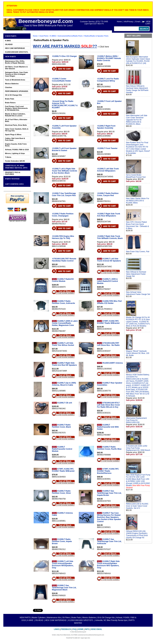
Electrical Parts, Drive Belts (16, 125)
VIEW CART (148, 23)
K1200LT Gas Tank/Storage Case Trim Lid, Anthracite (109, 541)
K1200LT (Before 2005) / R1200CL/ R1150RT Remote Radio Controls (109, 58)
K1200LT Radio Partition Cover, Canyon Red (108, 194)
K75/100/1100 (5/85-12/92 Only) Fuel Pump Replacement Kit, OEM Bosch (138, 448)
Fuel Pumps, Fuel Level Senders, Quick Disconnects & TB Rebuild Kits (16, 108)
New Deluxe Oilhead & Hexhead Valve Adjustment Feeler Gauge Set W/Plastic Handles (137, 89)
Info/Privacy (129, 22)
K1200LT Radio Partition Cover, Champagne (63, 215)
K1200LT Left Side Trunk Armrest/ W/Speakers (108, 170)
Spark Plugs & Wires (13, 135)
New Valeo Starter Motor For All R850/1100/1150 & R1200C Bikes (138, 201)
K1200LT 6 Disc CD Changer (65, 56)
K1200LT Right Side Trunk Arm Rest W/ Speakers (64, 364)
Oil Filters (66, 618)
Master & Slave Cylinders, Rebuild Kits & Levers (15, 115)
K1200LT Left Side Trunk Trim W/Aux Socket (63, 344)
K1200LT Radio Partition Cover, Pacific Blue (109, 448)
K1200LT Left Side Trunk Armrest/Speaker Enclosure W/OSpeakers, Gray (63, 565)
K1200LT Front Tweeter (107, 148)
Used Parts (11, 36)
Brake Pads (10, 99)
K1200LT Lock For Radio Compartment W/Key (108, 80)
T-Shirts (8, 157)
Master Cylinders (39, 618)
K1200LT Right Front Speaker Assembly (106, 127)
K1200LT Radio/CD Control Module (63, 280)
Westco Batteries (12, 84)
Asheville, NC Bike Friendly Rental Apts (16, 167)
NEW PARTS (10, 57)
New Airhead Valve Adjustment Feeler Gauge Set (138, 293)
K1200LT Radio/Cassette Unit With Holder (108, 427)
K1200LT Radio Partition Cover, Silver (61, 492)
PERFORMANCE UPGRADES (17, 91)
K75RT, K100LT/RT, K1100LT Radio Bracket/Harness (108, 471)
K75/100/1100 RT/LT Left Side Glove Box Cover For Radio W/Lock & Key (109, 405)
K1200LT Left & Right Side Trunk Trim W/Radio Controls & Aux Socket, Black (65, 171)
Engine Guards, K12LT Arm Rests (16, 145)
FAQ (75, 629)
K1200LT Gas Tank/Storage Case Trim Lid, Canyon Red (64, 194)
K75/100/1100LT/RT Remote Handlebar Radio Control (64, 260)
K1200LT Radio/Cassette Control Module (62, 449)
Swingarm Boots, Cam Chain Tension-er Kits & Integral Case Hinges (16, 74)
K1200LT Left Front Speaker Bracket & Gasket (64, 149)
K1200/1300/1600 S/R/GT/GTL (17, 52)
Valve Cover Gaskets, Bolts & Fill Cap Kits (17, 130)
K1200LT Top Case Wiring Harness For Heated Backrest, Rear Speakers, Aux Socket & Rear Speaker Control (109, 517)
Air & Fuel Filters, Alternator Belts (16, 120)
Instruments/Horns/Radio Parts (70, 36)
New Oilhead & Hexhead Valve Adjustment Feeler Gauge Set (136, 274)
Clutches (9, 87)
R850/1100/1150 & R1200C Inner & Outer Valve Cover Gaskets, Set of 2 (137, 506)
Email (138, 22)
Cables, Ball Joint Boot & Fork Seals (15, 139)
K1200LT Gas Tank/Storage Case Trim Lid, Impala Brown (109, 493)
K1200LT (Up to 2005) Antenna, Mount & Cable (64, 384)
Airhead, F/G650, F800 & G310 (17, 150)
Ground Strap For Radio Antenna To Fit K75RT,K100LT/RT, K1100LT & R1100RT (65, 104)
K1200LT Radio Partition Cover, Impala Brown (62, 541)
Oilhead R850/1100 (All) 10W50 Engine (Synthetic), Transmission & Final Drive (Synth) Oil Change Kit (137, 534)
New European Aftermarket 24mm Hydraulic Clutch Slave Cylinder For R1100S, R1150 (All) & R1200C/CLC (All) (138, 60)
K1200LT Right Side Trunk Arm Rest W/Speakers (109, 215)
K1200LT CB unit (65, 403)
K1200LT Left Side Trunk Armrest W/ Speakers (109, 260)
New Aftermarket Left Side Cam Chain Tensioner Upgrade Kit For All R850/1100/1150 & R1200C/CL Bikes (137, 120)
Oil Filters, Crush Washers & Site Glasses (16, 68)
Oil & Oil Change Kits (13, 95)
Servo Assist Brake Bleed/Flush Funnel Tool (136, 176)
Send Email (96, 629)
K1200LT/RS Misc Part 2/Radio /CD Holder (109, 302)
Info (87, 629)
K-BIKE (8, 41)
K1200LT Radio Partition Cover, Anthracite (63, 302)
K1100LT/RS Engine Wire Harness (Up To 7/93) (63, 237)
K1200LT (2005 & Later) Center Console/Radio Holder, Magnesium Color (65, 323)
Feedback (66, 629)
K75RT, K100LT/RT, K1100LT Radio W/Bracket (108, 322)
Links (57, 629)
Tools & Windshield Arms (15, 80)
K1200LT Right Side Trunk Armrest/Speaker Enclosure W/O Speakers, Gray (108, 565)
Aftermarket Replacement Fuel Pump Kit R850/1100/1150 (136, 420)
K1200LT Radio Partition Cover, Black (61, 426)
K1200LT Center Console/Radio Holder (61, 80)
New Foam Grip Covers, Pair (138, 252)
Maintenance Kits (54, 618)
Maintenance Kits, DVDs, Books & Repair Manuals (15, 62)
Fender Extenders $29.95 (15, 161)
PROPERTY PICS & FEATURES (13, 173)
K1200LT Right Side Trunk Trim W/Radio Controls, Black (110, 237)
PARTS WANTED (12, 179)
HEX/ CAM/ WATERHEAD (15, 48)
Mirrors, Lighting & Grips (15, 153)
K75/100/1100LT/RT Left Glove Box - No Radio (108, 344)
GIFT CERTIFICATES (14, 184)
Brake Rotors (10, 103)
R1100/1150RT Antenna (113, 363)
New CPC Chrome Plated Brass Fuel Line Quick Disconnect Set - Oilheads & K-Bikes (137, 225)
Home (119, 22)
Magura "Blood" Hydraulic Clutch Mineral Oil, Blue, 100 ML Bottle (138, 353)
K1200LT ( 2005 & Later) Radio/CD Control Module (107, 281)
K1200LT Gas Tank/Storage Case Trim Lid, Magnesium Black (64, 588)
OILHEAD (9, 44)
